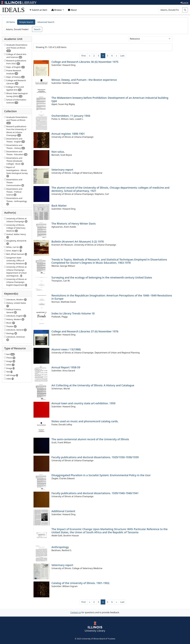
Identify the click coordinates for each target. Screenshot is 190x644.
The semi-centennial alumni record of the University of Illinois (90, 439)
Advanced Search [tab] (46, 22)
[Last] (122, 56)
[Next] (116, 56)
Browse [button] (57, 10)
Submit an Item (38, 10)
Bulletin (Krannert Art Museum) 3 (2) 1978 (78, 242)
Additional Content (63, 511)
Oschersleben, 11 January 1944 (71, 116)
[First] (84, 56)
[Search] (171, 10)
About (72, 10)
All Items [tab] (11, 22)
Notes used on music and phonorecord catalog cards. (85, 421)
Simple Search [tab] (26, 22)
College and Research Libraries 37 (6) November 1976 (85, 331)
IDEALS (13, 10)
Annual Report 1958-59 (66, 367)
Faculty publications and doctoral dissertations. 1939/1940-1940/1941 (95, 493)
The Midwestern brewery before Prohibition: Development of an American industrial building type (110, 99)
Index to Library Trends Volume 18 (73, 313)
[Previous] (90, 56)
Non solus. (58, 152)
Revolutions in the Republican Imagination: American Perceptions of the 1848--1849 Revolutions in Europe (112, 297)
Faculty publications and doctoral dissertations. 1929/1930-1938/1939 (95, 457)
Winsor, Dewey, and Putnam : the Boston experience (84, 80)
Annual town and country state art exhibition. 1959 (83, 403)
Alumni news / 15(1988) (66, 349)
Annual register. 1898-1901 (68, 134)
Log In (184, 3)
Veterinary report (62, 170)
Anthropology (60, 547)
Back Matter (59, 206)
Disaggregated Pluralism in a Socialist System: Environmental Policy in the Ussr (101, 475)
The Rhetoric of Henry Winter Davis (74, 224)
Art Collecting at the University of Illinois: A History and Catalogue (93, 385)
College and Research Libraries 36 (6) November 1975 (85, 62)
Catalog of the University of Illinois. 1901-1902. (81, 583)
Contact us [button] (76, 612)
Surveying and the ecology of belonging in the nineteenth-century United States (102, 277)
